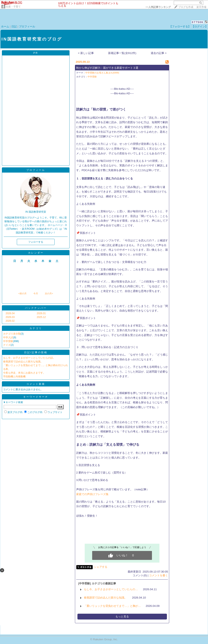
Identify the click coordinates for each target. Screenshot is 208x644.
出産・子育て (13, 7)
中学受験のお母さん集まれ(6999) (102, 73)
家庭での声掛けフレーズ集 (92, 494)
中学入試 (8, 337)
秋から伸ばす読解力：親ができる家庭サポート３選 (107, 68)
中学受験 (8, 341)
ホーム (5, 26)
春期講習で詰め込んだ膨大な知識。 (23, 362)
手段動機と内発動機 (14, 377)
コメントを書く (158, 575)
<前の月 (22, 293)
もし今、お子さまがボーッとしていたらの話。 (29, 358)
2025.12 (41, 317)
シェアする (101, 567)
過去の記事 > (159, 53)
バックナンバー (36, 308)
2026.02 (10, 321)
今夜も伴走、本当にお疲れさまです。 (24, 373)
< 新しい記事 (86, 53)
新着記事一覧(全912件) (122, 53)
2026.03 (10, 317)
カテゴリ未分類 (12, 334)
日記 (14, 26)
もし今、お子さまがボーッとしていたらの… (111, 589)
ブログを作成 (186, 7)
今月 (36, 293)
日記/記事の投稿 (36, 352)
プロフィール (27, 26)
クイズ (7, 345)
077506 (198, 22)
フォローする (36, 242)
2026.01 (41, 313)
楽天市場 (201, 7)
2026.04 (10, 313)
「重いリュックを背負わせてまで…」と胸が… (112, 606)
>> (158, 7)
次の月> (49, 293)
